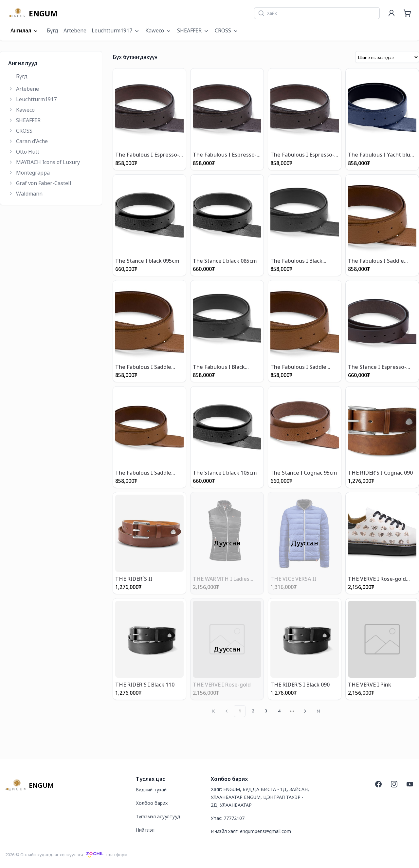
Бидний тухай (151, 789)
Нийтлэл (145, 830)
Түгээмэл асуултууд (158, 816)
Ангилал (25, 31)
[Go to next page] (305, 711)
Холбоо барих (152, 803)
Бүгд (53, 30)
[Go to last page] (318, 711)
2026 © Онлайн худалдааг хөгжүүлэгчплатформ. (67, 854)
